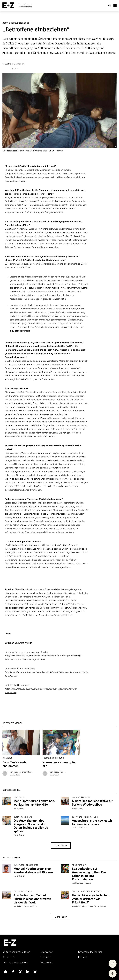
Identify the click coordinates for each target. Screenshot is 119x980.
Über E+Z (9, 957)
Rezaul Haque (58, 772)
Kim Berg (20, 808)
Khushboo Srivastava (83, 883)
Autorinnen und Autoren (17, 952)
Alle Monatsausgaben (15, 962)
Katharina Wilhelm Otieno (27, 906)
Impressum (47, 962)
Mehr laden (61, 917)
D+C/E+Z (21, 835)
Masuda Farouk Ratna (21, 772)
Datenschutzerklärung (90, 952)
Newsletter (47, 952)
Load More (61, 845)
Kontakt (82, 957)
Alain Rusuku (80, 906)
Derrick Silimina (81, 828)
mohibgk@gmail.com (61, 615)
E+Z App (46, 957)
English (109, 6)
